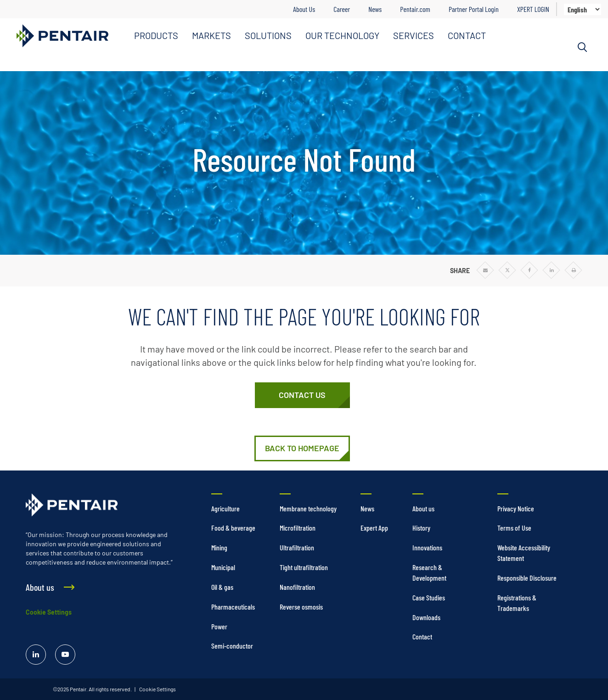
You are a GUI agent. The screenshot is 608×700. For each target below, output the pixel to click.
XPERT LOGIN (533, 9)
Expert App (374, 528)
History (421, 528)
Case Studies (429, 597)
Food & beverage (233, 528)
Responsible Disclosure (527, 578)
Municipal (223, 567)
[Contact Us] (302, 395)
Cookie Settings (49, 612)
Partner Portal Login (474, 9)
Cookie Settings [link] (157, 689)
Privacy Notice (516, 508)
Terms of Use (514, 528)
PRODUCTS (156, 35)
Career (342, 9)
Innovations (427, 547)
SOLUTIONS (268, 35)
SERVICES (414, 35)
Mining (219, 547)
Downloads (426, 617)
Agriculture (225, 508)
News (375, 9)
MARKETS (211, 35)
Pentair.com (415, 9)
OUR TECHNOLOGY (342, 35)
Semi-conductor (232, 646)
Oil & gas (222, 587)
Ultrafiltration (297, 547)
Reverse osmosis (301, 607)
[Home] (302, 448)
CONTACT (467, 35)
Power (219, 626)
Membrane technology (308, 508)
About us (423, 508)
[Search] (582, 47)
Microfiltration (298, 528)
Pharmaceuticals (233, 607)
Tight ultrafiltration (304, 567)
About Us (304, 9)
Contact (422, 636)
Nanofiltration (297, 587)
